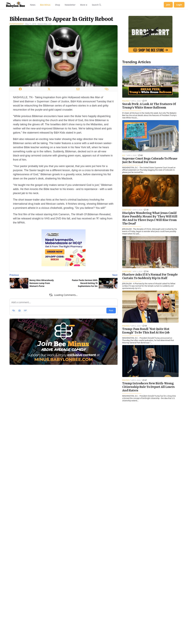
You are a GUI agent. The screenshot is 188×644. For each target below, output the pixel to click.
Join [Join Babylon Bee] (168, 5)
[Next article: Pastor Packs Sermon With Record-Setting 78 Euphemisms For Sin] (91, 312)
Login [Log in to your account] (179, 5)
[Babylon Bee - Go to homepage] (15, 5)
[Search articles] (96, 5)
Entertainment (17, 61)
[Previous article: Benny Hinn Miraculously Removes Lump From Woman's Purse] (36, 312)
